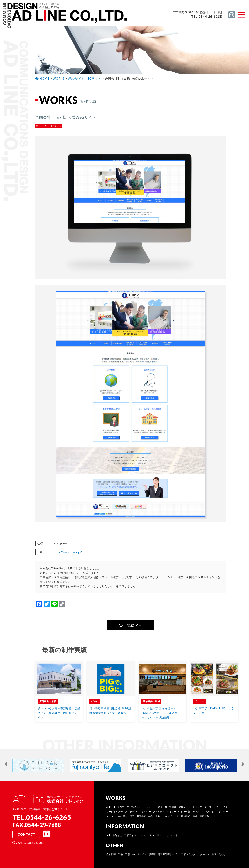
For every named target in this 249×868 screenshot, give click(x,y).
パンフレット (209, 812)
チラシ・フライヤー (140, 812)
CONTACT (26, 834)
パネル (196, 812)
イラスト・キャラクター (217, 807)
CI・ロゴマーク (121, 807)
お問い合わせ (219, 854)
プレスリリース (156, 835)
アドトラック (195, 807)
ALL (108, 807)
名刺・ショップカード (167, 816)
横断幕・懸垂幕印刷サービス (164, 854)
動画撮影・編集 (145, 816)
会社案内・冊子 (126, 816)
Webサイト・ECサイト (143, 807)
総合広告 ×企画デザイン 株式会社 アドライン (65, 16)
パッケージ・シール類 (179, 812)
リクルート (172, 835)
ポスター (223, 812)
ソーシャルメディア (117, 812)
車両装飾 (204, 816)
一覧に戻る (130, 625)
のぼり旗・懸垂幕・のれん (172, 807)
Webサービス (139, 854)
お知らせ (117, 835)
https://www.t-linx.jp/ (67, 552)
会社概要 (111, 854)
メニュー (111, 816)
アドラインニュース (135, 835)
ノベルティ (159, 812)
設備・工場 (124, 854)
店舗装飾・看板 (189, 816)
